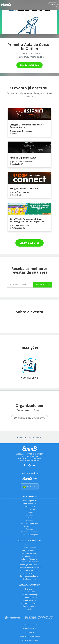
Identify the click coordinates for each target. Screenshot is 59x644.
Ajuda (29, 609)
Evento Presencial (29, 503)
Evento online (29, 506)
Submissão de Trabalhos (29, 562)
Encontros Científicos (29, 532)
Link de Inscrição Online (30, 570)
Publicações (29, 545)
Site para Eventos (29, 573)
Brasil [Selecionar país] (30, 487)
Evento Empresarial (29, 501)
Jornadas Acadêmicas (30, 523)
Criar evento (30, 589)
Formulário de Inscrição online (30, 567)
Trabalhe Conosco (30, 624)
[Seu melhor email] (20, 285)
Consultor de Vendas (30, 597)
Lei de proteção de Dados (29, 636)
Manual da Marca (30, 628)
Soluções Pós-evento (29, 559)
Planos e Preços (30, 600)
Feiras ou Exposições (30, 535)
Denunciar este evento (29, 438)
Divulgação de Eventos (29, 550)
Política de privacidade (29, 640)
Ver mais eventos (29, 243)
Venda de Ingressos (29, 553)
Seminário (30, 518)
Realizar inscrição (29, 65)
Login (53, 5)
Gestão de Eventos (29, 556)
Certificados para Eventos (30, 576)
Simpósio (30, 515)
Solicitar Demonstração (30, 595)
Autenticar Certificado (30, 603)
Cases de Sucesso (30, 592)
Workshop (29, 521)
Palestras (29, 529)
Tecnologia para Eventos (30, 565)
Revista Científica (29, 548)
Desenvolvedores (29, 606)
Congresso (29, 512)
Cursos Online (30, 526)
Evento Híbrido (29, 509)
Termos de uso (30, 632)
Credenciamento (30, 579)
